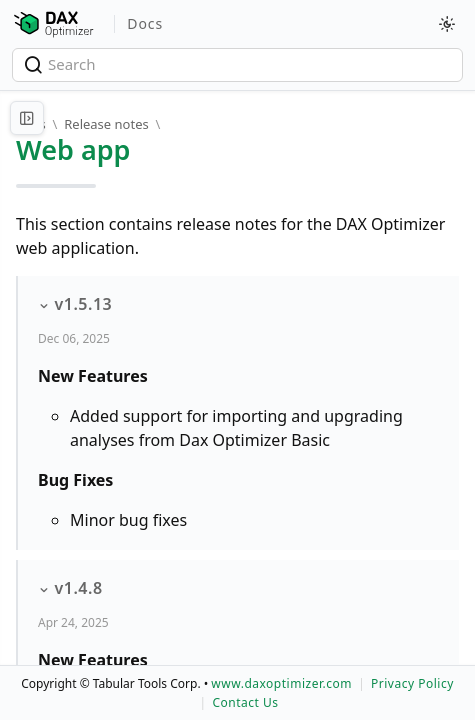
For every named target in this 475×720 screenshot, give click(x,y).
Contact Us (245, 702)
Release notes (106, 124)
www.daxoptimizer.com (281, 683)
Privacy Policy (412, 683)
